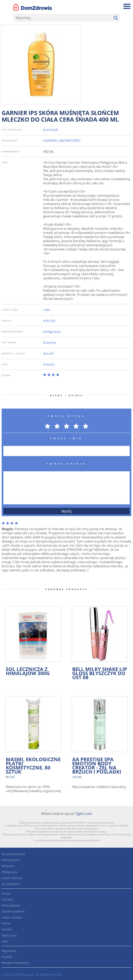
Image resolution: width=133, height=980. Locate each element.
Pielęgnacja (10, 872)
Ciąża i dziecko (12, 878)
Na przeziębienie (13, 854)
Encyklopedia (11, 884)
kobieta (49, 364)
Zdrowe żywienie (13, 911)
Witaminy (8, 866)
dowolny (50, 342)
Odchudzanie (11, 860)
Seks (5, 941)
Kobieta (7, 929)
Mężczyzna (9, 935)
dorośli (49, 353)
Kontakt (7, 957)
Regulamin (9, 951)
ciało (47, 310)
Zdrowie (7, 899)
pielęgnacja (52, 332)
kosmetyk (50, 130)
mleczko (49, 321)
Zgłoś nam (84, 814)
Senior (6, 923)
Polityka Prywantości (16, 963)
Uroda (6, 893)
